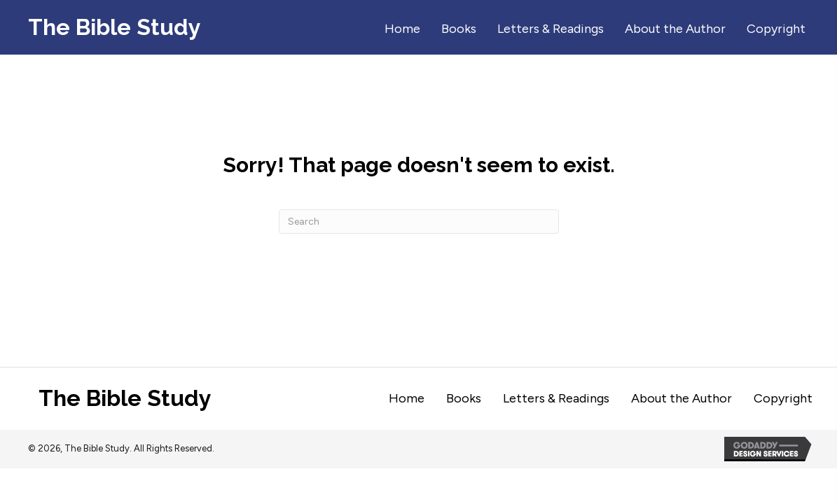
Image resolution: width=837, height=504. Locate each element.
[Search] (419, 222)
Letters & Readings (556, 398)
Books (464, 398)
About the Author (682, 398)
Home (407, 398)
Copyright (783, 398)
